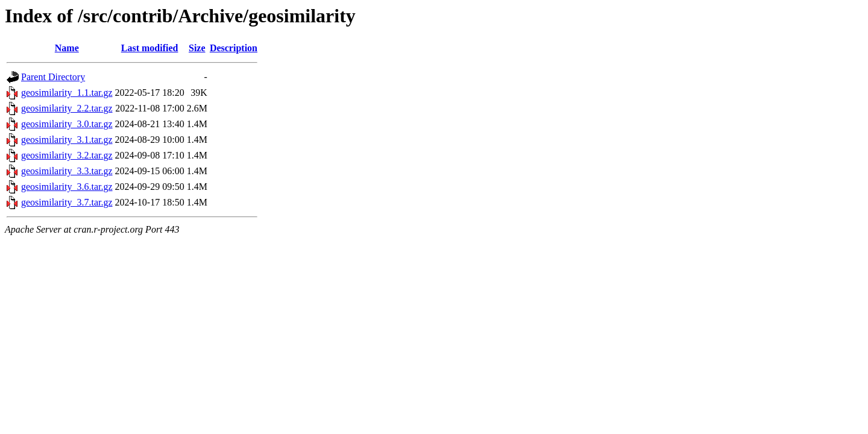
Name (67, 48)
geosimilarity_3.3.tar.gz (67, 171)
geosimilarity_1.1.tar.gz (67, 93)
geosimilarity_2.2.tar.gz (67, 108)
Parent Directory (53, 77)
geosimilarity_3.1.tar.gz (67, 140)
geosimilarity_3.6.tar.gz (67, 187)
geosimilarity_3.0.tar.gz (67, 124)
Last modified (150, 48)
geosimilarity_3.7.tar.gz (67, 202)
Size (197, 48)
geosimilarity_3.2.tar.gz (67, 155)
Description (234, 48)
